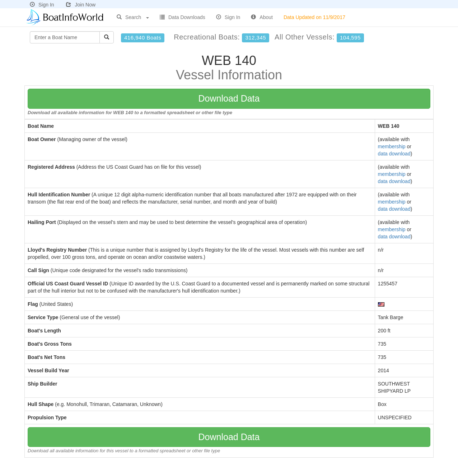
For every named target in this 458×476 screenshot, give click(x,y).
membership (392, 146)
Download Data (229, 98)
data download (394, 154)
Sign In (42, 5)
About (262, 17)
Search (133, 17)
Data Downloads (183, 17)
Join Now (81, 5)
